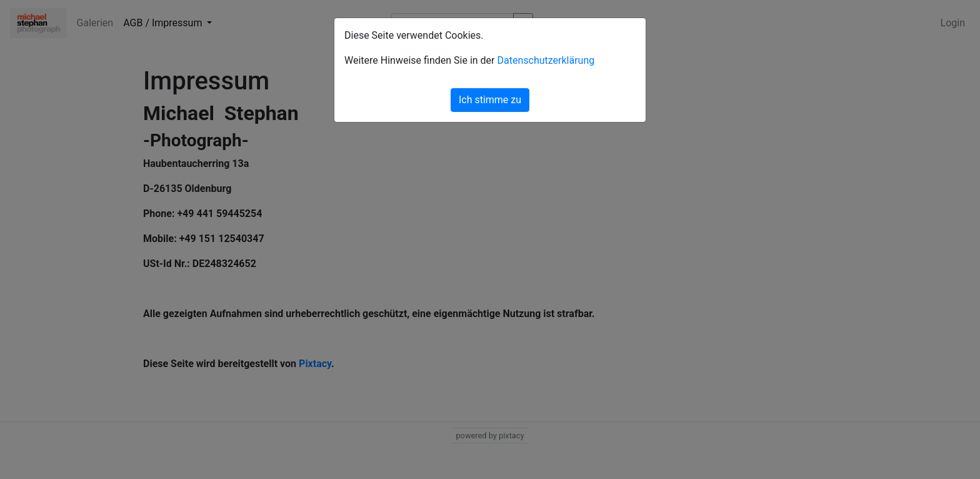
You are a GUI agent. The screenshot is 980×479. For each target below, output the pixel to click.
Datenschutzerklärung (546, 60)
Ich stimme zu (490, 100)
